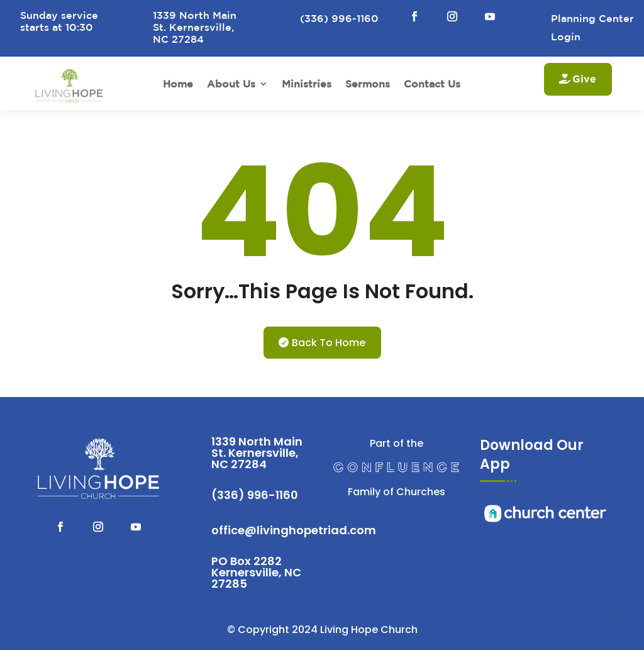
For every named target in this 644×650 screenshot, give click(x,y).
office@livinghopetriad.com (294, 530)
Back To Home (329, 343)
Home (178, 84)
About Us (231, 84)
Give (584, 79)
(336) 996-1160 (255, 495)
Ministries (307, 84)
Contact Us (432, 84)
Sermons (368, 84)
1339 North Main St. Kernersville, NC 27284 (257, 453)
